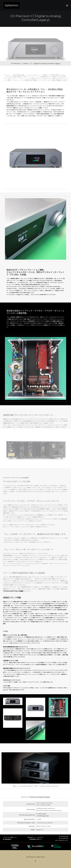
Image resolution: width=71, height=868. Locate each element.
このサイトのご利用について (10, 837)
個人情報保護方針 (7, 839)
